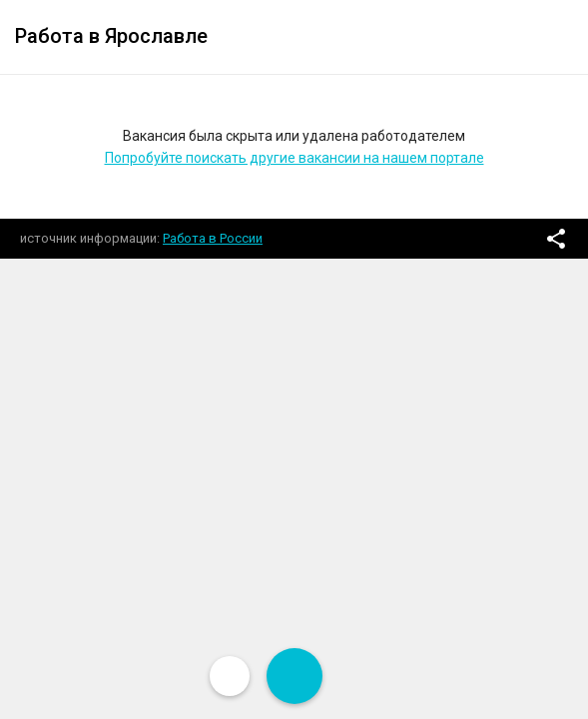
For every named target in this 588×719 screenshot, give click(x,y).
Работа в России (213, 238)
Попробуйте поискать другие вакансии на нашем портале (294, 158)
